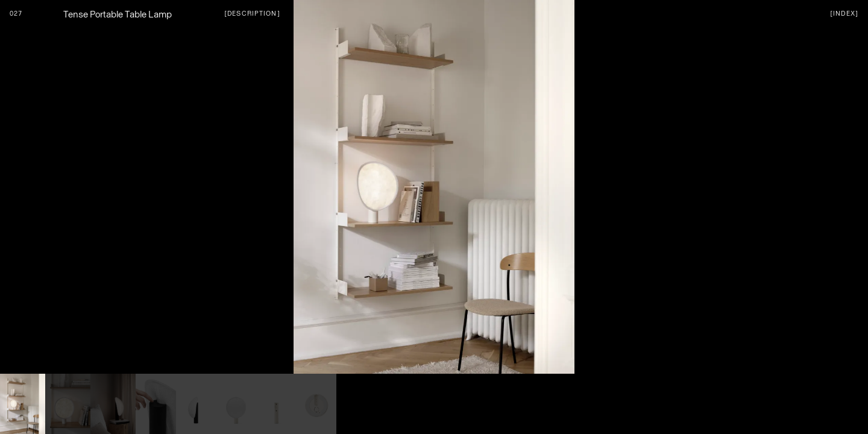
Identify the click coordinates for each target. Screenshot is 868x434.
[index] (844, 13)
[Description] (252, 13)
